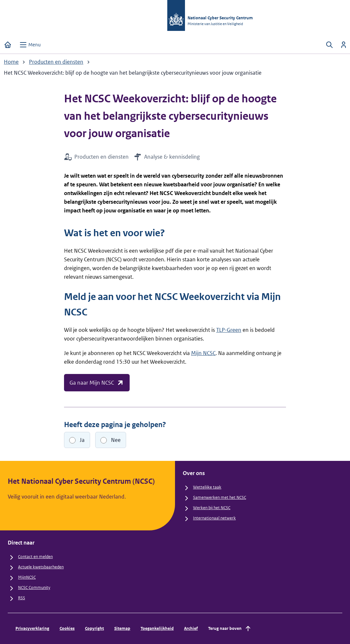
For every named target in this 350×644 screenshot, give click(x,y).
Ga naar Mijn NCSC (97, 383)
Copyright (94, 628)
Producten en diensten (56, 62)
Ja (82, 440)
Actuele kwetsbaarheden (41, 567)
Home (11, 62)
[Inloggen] (344, 45)
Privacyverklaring (32, 628)
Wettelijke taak (207, 487)
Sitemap (122, 628)
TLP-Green (229, 330)
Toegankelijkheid (157, 628)
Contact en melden (35, 557)
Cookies (67, 628)
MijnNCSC (27, 577)
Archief (191, 628)
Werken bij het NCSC (212, 508)
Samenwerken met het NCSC (220, 497)
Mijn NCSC (203, 353)
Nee (116, 440)
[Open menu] (30, 45)
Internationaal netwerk (214, 518)
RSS (22, 598)
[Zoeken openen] (329, 45)
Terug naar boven (230, 629)
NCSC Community (34, 588)
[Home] (8, 45)
